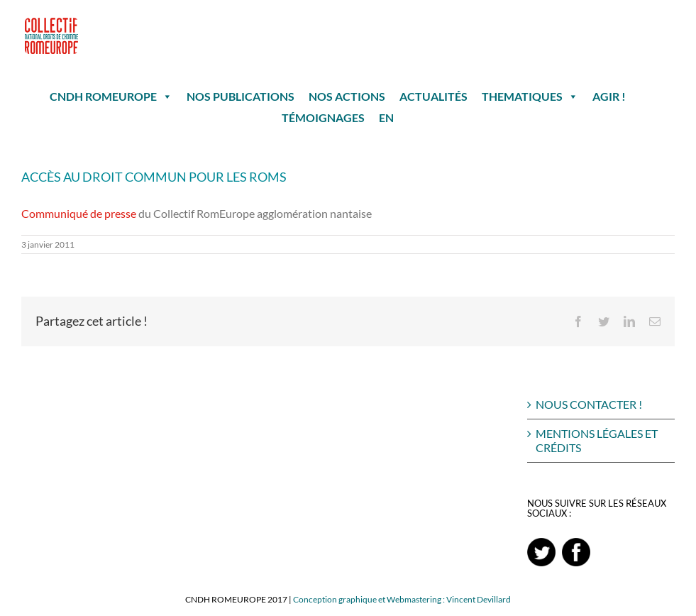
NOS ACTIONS (347, 96)
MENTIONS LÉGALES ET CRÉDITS (597, 440)
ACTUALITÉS (433, 96)
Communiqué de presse (79, 213)
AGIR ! (609, 96)
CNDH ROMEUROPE (111, 97)
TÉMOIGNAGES (323, 117)
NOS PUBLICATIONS (241, 96)
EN (386, 117)
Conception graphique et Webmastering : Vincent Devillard (402, 599)
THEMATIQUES (530, 97)
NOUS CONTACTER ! (589, 404)
